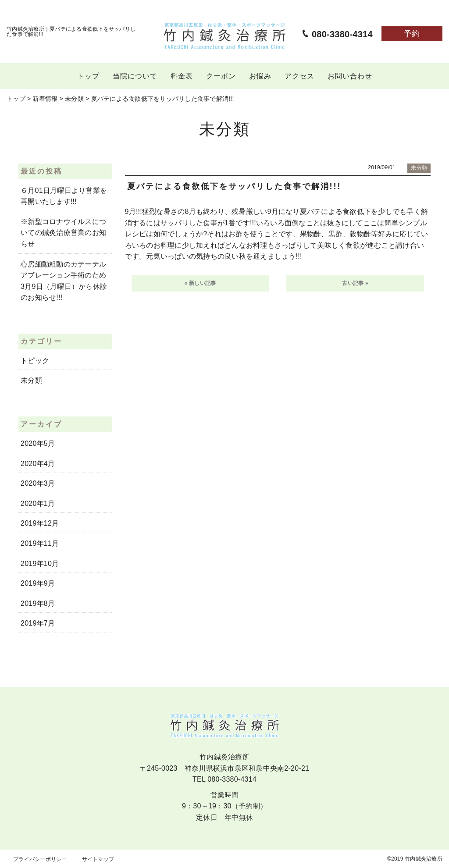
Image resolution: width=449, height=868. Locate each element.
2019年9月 (38, 583)
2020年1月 (38, 503)
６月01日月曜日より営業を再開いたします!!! (64, 196)
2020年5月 (38, 443)
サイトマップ (98, 859)
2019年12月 (40, 523)
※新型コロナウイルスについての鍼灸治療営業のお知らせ (63, 233)
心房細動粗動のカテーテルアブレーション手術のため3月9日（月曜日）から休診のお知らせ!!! (64, 281)
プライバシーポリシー (40, 859)
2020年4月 (38, 464)
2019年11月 (40, 543)
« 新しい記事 (200, 283)
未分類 (31, 380)
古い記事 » (355, 283)
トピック (35, 361)
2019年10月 (40, 564)
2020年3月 (38, 483)
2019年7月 (38, 623)
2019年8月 (38, 603)
